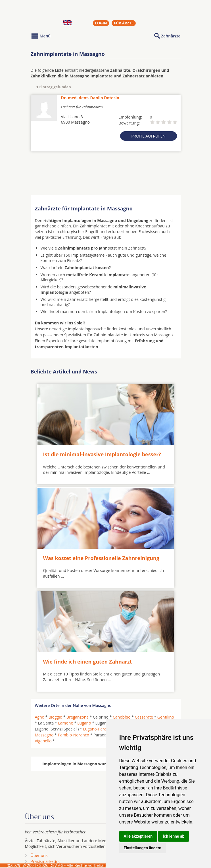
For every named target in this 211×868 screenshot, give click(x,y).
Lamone (65, 723)
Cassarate (144, 717)
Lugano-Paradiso (99, 729)
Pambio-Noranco (74, 735)
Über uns (39, 855)
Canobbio (122, 717)
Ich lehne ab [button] (174, 836)
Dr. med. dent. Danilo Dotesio (90, 98)
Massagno (44, 735)
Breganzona (78, 717)
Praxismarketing (46, 861)
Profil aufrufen (148, 136)
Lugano (84, 723)
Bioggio (55, 717)
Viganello (43, 741)
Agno (40, 717)
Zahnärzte (171, 36)
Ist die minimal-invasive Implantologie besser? (102, 454)
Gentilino (166, 717)
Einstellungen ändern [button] (143, 848)
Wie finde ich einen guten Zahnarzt (88, 662)
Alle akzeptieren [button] (138, 836)
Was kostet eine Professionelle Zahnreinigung (101, 558)
